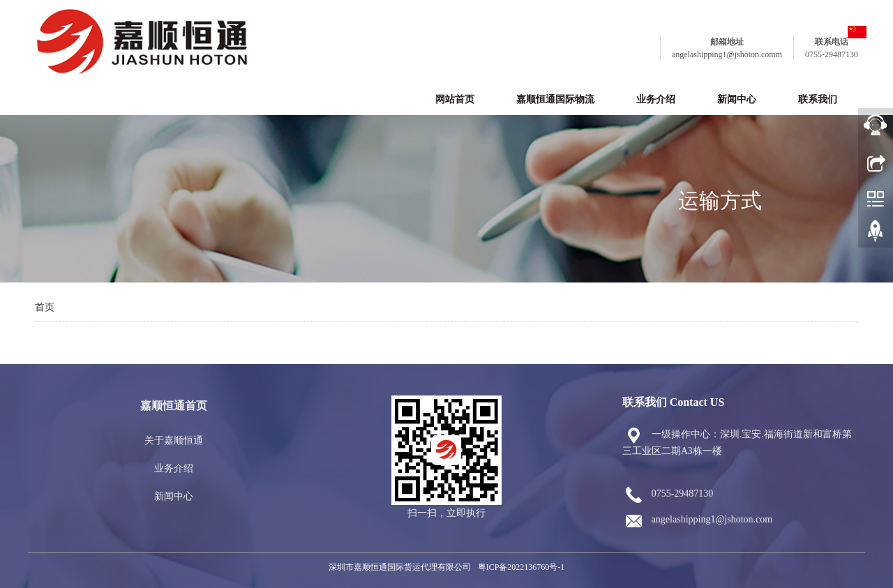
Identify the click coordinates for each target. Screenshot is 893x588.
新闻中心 (737, 99)
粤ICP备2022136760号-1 (521, 567)
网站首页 (455, 99)
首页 (45, 307)
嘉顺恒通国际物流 (555, 99)
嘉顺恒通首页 (174, 406)
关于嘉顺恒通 (174, 440)
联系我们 (818, 99)
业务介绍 (656, 99)
